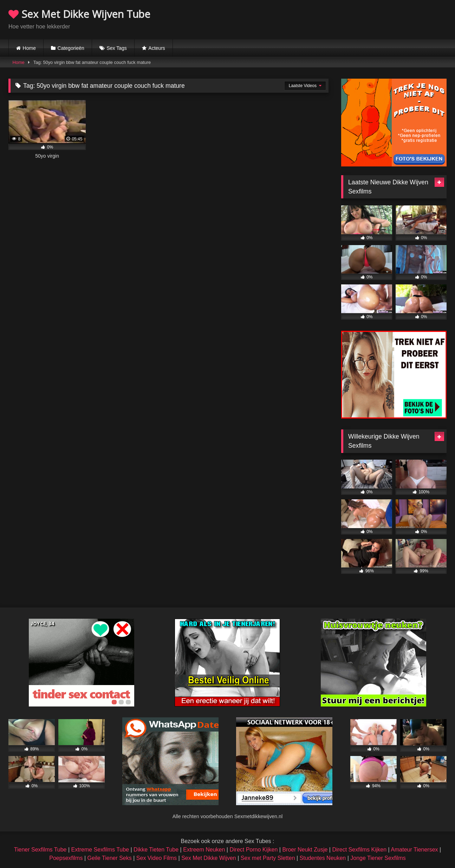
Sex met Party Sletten (268, 858)
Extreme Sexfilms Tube (100, 850)
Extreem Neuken (204, 850)
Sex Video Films (157, 858)
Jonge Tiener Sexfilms (378, 858)
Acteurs (157, 48)
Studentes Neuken (323, 858)
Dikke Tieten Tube (156, 850)
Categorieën (71, 48)
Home (29, 48)
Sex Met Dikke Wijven (209, 858)
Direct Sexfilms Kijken (359, 850)
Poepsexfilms (66, 858)
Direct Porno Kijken (253, 850)
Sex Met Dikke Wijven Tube (79, 14)
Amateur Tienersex (414, 850)
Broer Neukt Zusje (305, 850)
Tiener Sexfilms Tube (40, 850)
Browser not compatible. (364, 19)
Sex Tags (116, 48)
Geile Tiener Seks (109, 858)
